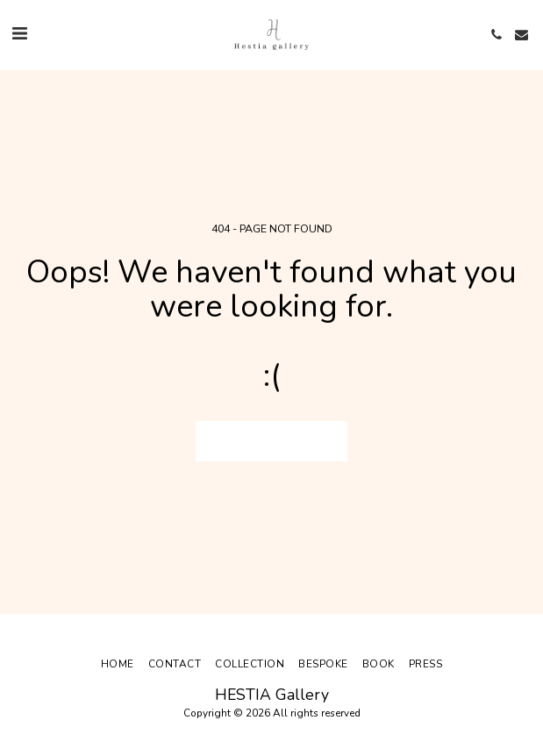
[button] (19, 34)
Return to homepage (271, 441)
